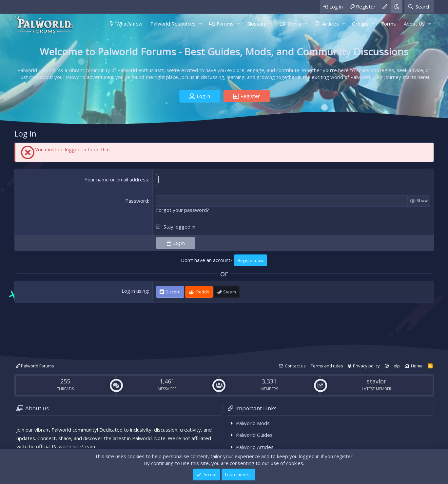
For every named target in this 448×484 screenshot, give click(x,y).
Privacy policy (366, 366)
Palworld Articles (255, 447)
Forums (225, 24)
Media (294, 24)
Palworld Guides (254, 435)
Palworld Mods (253, 423)
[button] (201, 24)
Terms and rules (327, 366)
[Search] (419, 7)
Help (395, 366)
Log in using (135, 291)
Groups (360, 24)
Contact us (295, 366)
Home (417, 366)
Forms (389, 24)
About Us (414, 24)
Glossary (256, 24)
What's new (129, 24)
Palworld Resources (173, 24)
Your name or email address (116, 179)
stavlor (377, 381)
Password (137, 201)
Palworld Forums (35, 366)
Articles (331, 24)
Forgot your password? (183, 210)
